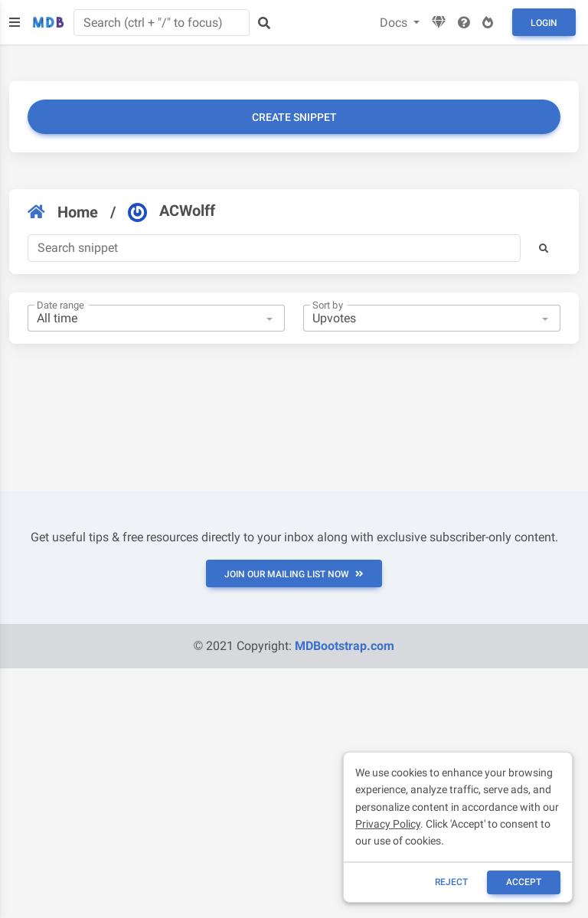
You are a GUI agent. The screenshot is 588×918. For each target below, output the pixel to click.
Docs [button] (395, 23)
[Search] (274, 248)
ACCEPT (524, 882)
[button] (544, 248)
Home (63, 212)
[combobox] (156, 319)
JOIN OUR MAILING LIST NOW (294, 574)
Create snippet (294, 117)
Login (544, 23)
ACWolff (171, 211)
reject (451, 882)
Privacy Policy (388, 824)
